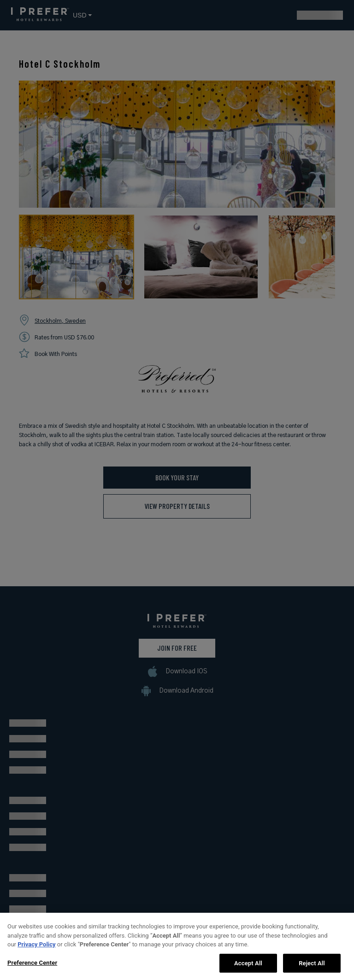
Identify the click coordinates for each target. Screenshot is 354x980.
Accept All (248, 968)
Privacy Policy (36, 949)
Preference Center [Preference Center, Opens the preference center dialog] (32, 967)
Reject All (312, 968)
